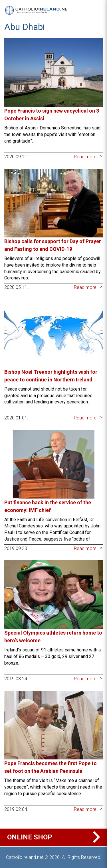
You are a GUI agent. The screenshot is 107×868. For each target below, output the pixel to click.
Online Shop (55, 837)
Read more (85, 157)
